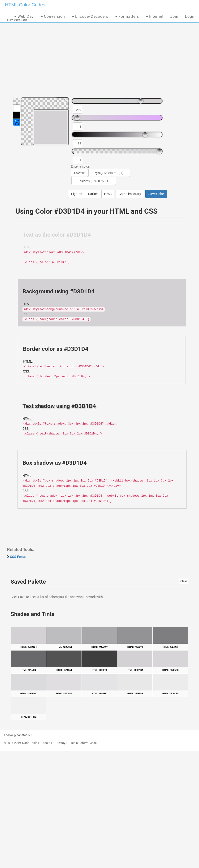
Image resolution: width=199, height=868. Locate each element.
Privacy (60, 743)
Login (190, 16)
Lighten (77, 194)
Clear (184, 581)
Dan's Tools (30, 743)
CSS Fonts (18, 557)
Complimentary (130, 194)
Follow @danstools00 (19, 735)
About (46, 743)
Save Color (156, 194)
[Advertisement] (99, 57)
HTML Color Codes (25, 5)
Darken (93, 194)
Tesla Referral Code (84, 743)
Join (174, 16)
